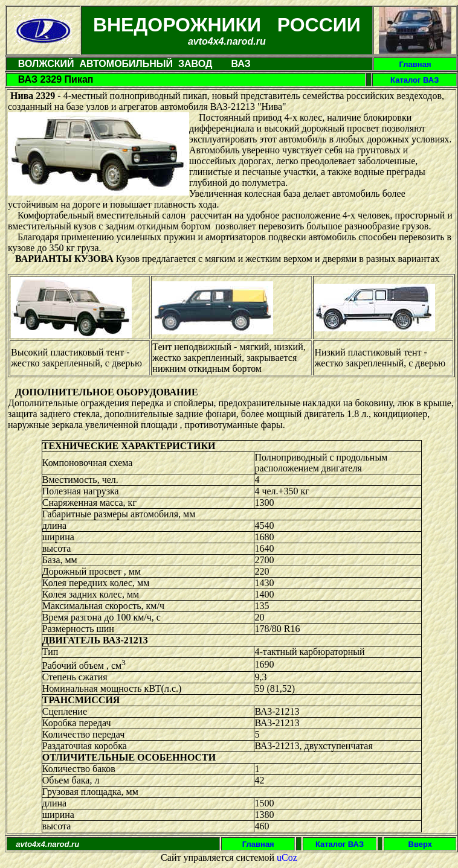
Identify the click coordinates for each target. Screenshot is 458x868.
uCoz (287, 857)
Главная (415, 64)
